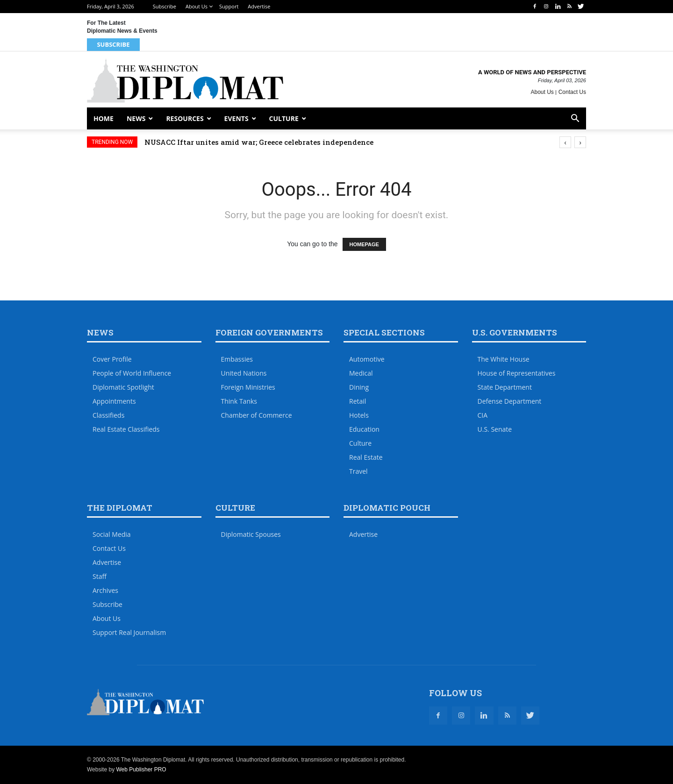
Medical (361, 373)
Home (104, 118)
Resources (185, 118)
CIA (483, 415)
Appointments (114, 401)
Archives (105, 590)
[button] (575, 119)
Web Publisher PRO (141, 770)
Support (229, 6)
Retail (358, 401)
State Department (505, 387)
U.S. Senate (495, 429)
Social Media (112, 534)
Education (364, 429)
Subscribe (165, 6)
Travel (358, 471)
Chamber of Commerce (257, 415)
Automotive (367, 359)
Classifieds (108, 415)
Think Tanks (239, 401)
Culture (284, 118)
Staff (100, 576)
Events (236, 118)
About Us (197, 6)
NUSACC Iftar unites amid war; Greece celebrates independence (259, 142)
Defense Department (510, 401)
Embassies (237, 359)
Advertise (259, 6)
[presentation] (565, 142)
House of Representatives (517, 373)
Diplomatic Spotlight (123, 387)
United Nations (244, 373)
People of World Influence (132, 373)
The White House (504, 359)
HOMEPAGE (364, 244)
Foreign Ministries (248, 387)
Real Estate (366, 457)
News (136, 118)
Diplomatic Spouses (251, 534)
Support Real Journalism (129, 632)
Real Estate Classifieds (126, 429)
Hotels (359, 415)
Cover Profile (112, 359)
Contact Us (572, 92)
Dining (359, 387)
